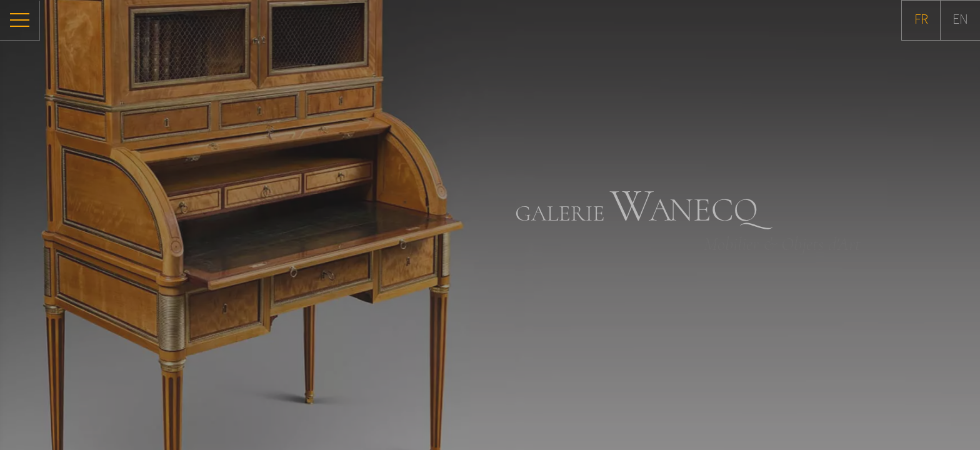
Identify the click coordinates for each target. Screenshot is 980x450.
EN (960, 20)
